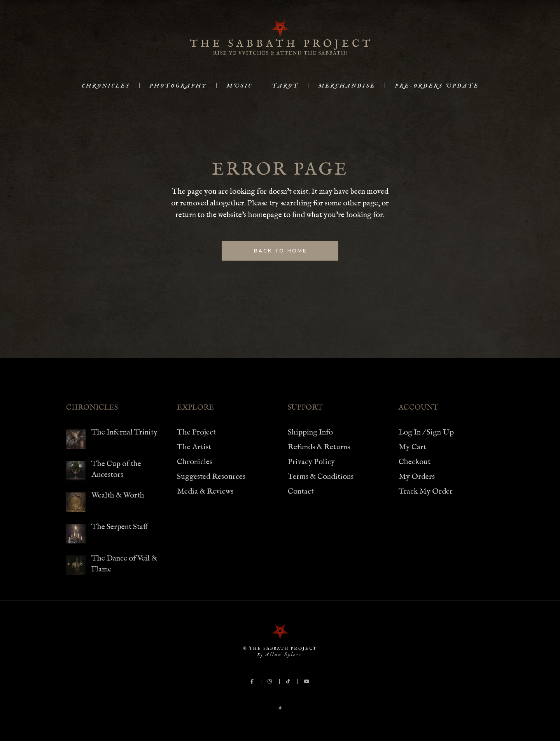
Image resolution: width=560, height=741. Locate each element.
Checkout (415, 462)
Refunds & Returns (319, 447)
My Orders (417, 477)
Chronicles (195, 462)
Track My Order (426, 491)
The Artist (194, 447)
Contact (301, 491)
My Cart (412, 447)
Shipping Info (310, 432)
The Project (196, 432)
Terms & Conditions (321, 477)
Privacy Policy (311, 462)
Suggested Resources (211, 477)
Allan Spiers (283, 654)
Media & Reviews (205, 491)
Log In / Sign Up (426, 432)
